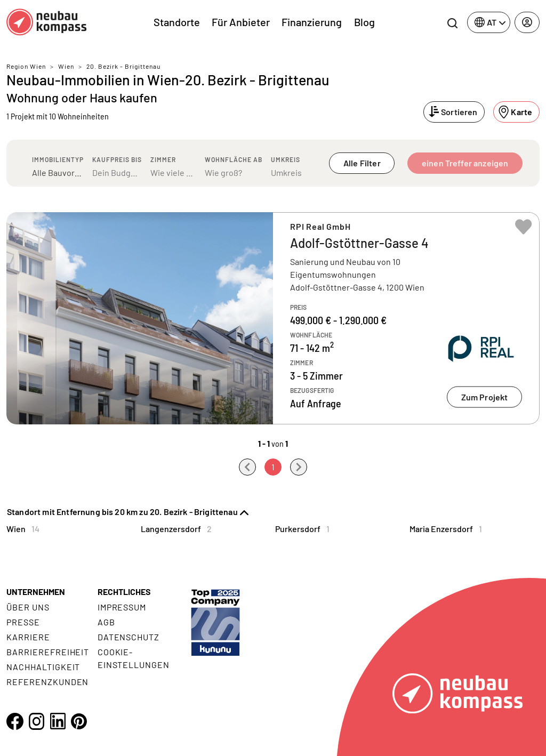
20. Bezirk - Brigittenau (123, 66)
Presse (23, 622)
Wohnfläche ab (234, 159)
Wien (66, 66)
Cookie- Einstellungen (134, 658)
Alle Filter (362, 163)
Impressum (122, 607)
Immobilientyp (58, 159)
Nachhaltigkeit (43, 667)
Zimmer (163, 159)
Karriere (28, 637)
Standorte (177, 22)
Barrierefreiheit (48, 652)
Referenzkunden (47, 682)
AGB (106, 622)
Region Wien (26, 66)
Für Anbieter (241, 22)
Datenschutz (129, 637)
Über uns (28, 607)
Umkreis (286, 159)
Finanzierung (312, 22)
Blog (364, 22)
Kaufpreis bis (117, 159)
